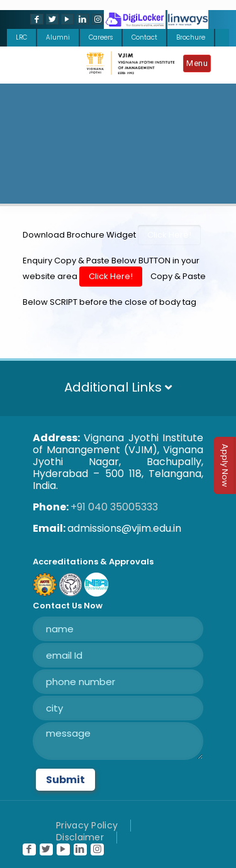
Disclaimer (80, 837)
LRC (21, 37)
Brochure (191, 37)
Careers (101, 37)
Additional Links (118, 387)
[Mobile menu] (200, 65)
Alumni (58, 37)
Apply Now (225, 465)
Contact (144, 37)
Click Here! (169, 235)
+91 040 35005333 (114, 507)
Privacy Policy (87, 825)
